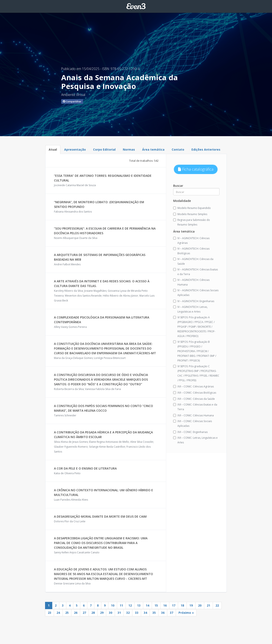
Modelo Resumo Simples (190, 214)
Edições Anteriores (206, 149)
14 (147, 605)
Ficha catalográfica (196, 169)
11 (121, 605)
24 (58, 613)
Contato (178, 149)
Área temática (153, 149)
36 (163, 613)
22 (217, 605)
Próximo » (186, 613)
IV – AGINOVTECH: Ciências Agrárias (191, 241)
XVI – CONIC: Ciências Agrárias (193, 386)
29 (102, 613)
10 (113, 605)
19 (191, 605)
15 (156, 605)
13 (139, 605)
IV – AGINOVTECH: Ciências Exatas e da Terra (195, 272)
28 (93, 613)
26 (76, 613)
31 (119, 613)
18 (182, 605)
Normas (129, 149)
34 (145, 613)
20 (200, 605)
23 (50, 613)
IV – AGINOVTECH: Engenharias (194, 301)
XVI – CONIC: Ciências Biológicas (195, 393)
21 (208, 605)
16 (165, 605)
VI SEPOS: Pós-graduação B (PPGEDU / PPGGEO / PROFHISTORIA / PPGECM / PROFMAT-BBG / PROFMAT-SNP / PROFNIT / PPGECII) (195, 351)
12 (130, 605)
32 (128, 613)
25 (67, 613)
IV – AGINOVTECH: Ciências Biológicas (191, 251)
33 (137, 613)
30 (110, 613)
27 (84, 613)
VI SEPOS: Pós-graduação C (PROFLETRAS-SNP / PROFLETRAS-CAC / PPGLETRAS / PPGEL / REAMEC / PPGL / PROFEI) (196, 373)
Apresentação (75, 149)
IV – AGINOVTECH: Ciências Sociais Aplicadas (196, 293)
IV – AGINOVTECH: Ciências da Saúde (193, 261)
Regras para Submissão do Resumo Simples (192, 222)
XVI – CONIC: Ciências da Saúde (194, 399)
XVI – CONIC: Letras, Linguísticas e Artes (195, 440)
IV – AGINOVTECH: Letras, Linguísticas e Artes (190, 309)
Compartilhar (72, 101)
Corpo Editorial (104, 149)
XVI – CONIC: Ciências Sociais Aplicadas (193, 423)
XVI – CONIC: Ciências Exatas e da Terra (195, 407)
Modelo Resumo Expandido (192, 208)
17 (174, 605)
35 (154, 613)
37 (171, 613)
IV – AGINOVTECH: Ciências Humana (191, 282)
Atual (53, 149)
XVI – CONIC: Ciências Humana (193, 415)
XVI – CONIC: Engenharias (190, 432)
